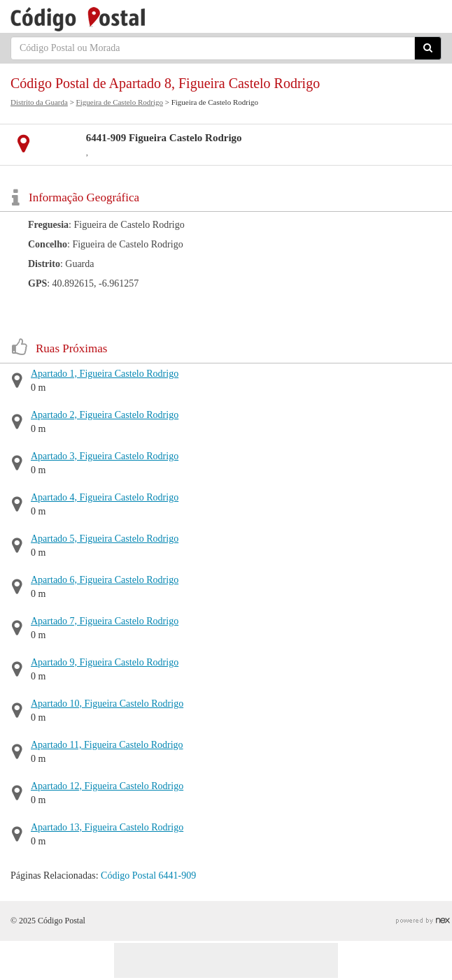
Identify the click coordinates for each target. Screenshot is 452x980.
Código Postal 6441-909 (148, 875)
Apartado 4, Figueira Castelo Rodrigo (105, 497)
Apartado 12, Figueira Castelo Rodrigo (107, 786)
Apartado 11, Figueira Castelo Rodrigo (107, 745)
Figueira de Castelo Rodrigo (120, 102)
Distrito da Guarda (39, 102)
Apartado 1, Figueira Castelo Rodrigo (105, 374)
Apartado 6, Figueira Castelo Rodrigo (105, 580)
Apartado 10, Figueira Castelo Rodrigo (107, 704)
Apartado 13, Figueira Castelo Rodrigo (107, 827)
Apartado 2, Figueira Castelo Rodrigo (105, 415)
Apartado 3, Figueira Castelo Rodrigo (105, 456)
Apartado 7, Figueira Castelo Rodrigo (105, 621)
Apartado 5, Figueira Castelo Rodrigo (105, 539)
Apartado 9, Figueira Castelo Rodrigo (105, 662)
